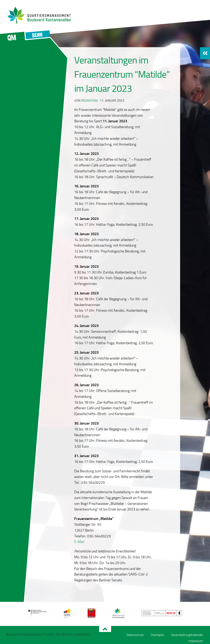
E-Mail (79, 542)
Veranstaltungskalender (187, 635)
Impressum (196, 641)
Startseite (157, 635)
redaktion (89, 101)
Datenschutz (135, 635)
